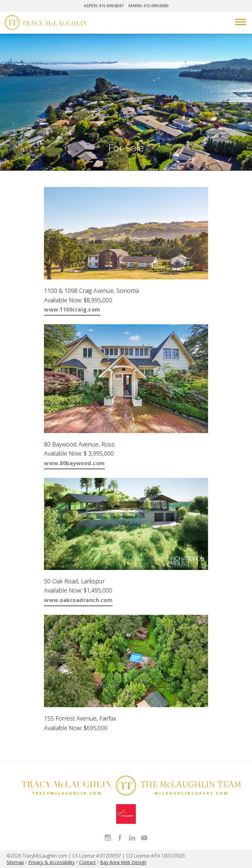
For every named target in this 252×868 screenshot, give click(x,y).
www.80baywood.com (74, 463)
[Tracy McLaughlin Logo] (46, 23)
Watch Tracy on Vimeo (144, 838)
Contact (87, 862)
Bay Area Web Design (123, 862)
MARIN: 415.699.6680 (148, 6)
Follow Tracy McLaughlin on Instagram (108, 838)
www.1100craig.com (72, 310)
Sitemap (15, 862)
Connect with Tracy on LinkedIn (132, 838)
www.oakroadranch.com (78, 600)
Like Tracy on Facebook (120, 838)
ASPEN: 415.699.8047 (104, 6)
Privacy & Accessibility (52, 862)
